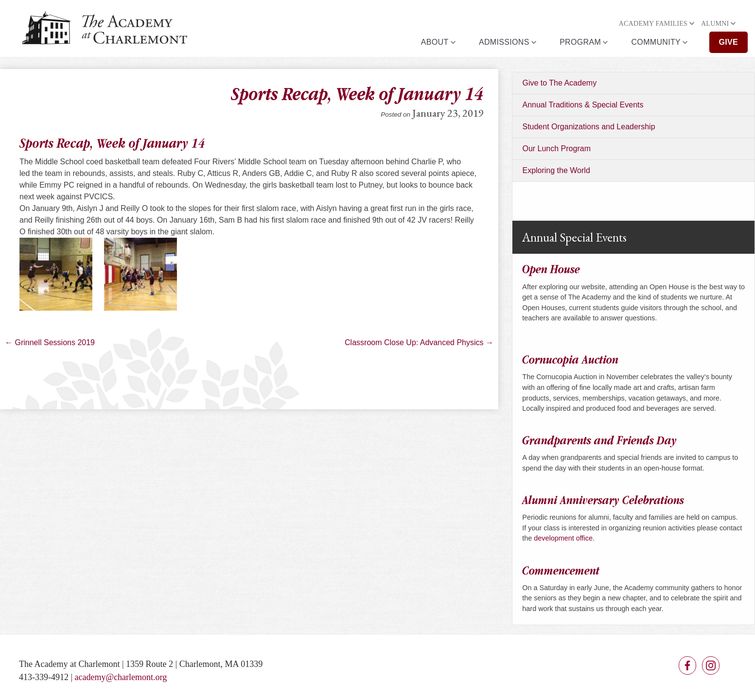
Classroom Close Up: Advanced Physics (419, 342)
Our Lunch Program (556, 149)
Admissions (504, 42)
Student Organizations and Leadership (588, 127)
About (435, 42)
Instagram (711, 665)
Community (656, 42)
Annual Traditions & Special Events (583, 105)
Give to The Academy (559, 83)
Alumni (715, 24)
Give (729, 42)
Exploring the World (556, 170)
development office (563, 538)
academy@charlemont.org (121, 677)
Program (580, 42)
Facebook (687, 665)
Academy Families (653, 24)
